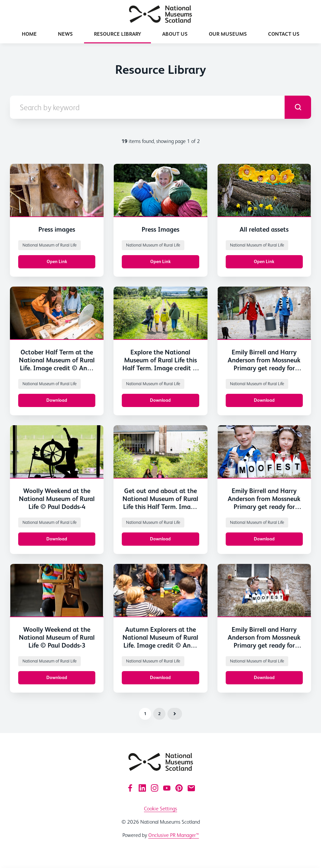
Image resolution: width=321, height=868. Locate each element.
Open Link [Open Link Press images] (57, 261)
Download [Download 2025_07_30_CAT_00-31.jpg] (57, 400)
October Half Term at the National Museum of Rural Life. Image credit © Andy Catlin (57, 364)
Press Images (160, 229)
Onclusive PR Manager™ (174, 835)
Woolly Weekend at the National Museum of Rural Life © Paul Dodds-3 (57, 637)
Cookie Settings (160, 809)
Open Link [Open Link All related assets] (264, 261)
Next (175, 714)
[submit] (298, 107)
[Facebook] (130, 788)
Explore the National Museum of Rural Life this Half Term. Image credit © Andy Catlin (160, 364)
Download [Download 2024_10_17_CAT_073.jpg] (160, 677)
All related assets (264, 229)
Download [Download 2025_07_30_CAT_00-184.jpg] (160, 539)
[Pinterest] (179, 788)
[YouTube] (167, 788)
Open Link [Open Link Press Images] (160, 261)
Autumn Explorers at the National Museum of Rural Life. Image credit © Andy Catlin (160, 641)
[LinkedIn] (142, 788)
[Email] (191, 788)
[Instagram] (155, 788)
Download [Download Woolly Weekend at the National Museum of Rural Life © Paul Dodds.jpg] (57, 539)
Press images (57, 229)
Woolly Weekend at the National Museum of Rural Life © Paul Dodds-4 (57, 499)
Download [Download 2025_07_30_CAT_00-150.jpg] (160, 400)
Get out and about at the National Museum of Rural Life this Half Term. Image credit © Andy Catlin (160, 503)
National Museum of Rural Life (49, 245)
